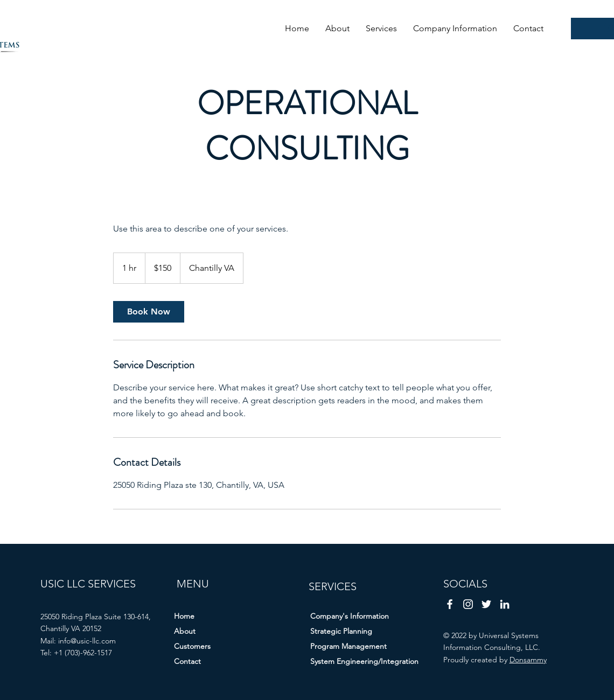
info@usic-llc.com (87, 641)
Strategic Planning (341, 631)
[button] (381, 28)
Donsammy (528, 660)
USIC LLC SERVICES (88, 584)
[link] (149, 312)
